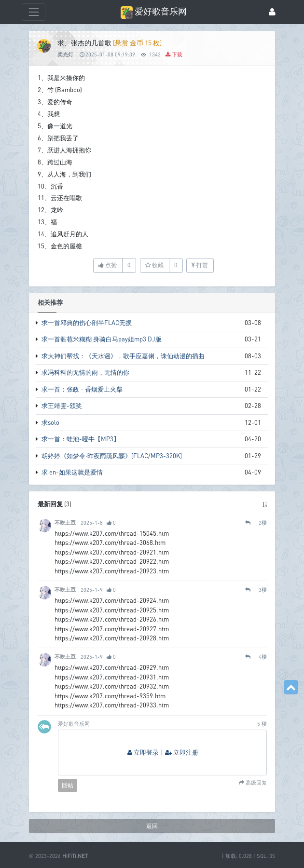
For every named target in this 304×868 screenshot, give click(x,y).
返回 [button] (152, 826)
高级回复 (256, 783)
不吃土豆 (65, 522)
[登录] (272, 12)
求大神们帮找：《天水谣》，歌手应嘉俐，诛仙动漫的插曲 (123, 356)
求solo (50, 422)
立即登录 (143, 753)
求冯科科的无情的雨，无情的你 (85, 372)
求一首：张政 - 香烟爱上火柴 (82, 389)
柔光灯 (65, 54)
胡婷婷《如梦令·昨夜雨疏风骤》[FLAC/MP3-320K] (112, 456)
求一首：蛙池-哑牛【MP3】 (81, 439)
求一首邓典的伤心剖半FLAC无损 (87, 323)
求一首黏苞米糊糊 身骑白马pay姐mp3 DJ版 (102, 339)
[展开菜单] (34, 12)
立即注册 (182, 753)
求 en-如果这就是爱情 (72, 472)
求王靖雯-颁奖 (62, 406)
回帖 (68, 785)
